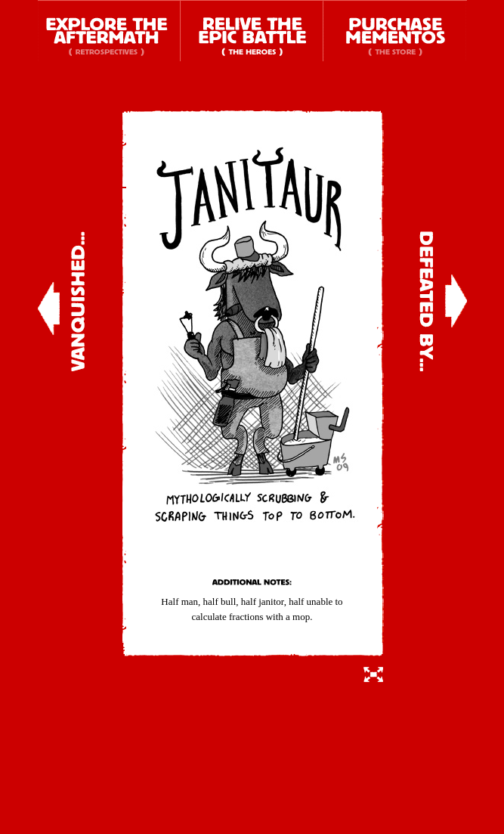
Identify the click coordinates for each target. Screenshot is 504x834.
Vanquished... (62, 301)
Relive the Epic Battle (252, 31)
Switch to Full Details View (374, 674)
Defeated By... (443, 301)
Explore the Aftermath (109, 31)
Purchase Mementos (395, 31)
